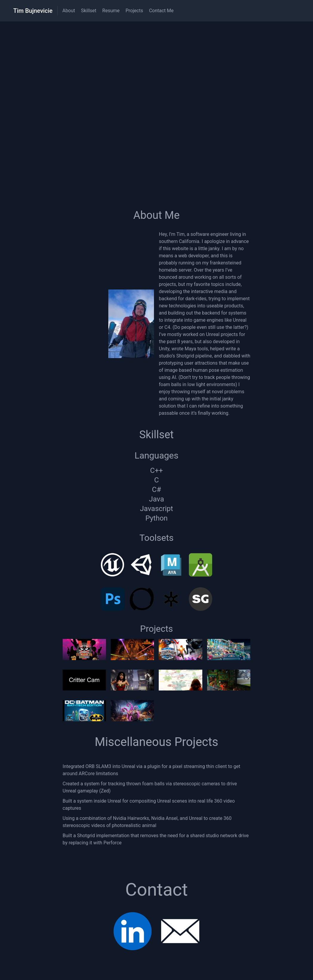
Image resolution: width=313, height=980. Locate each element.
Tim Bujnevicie (33, 11)
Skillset (89, 11)
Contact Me (161, 11)
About (69, 11)
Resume (111, 11)
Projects (134, 11)
